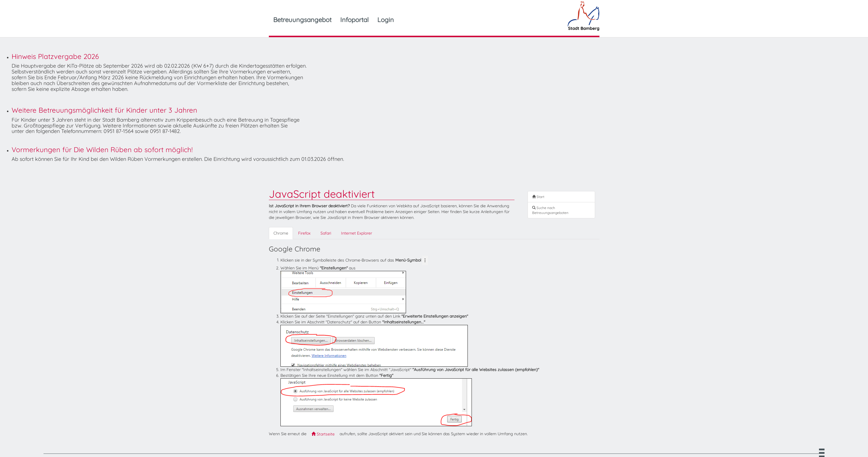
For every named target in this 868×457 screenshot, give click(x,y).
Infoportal (354, 20)
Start (538, 197)
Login (386, 20)
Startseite (323, 434)
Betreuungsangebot (302, 20)
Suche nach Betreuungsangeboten (550, 210)
